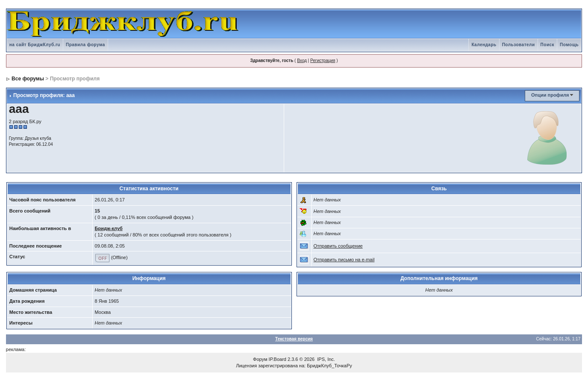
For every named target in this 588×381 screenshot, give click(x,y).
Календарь (484, 45)
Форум (260, 359)
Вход (302, 61)
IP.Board (278, 359)
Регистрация (323, 61)
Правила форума (85, 45)
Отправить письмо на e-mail (344, 260)
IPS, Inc (325, 359)
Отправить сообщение (338, 246)
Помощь (569, 45)
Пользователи (519, 45)
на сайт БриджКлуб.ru (35, 45)
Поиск (548, 45)
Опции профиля (550, 95)
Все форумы (28, 79)
